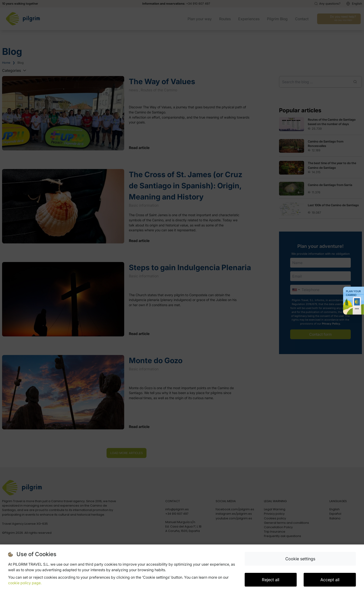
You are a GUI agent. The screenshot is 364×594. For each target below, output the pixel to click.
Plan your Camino (353, 293)
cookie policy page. (25, 583)
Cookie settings (300, 559)
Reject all (271, 580)
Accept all (330, 580)
